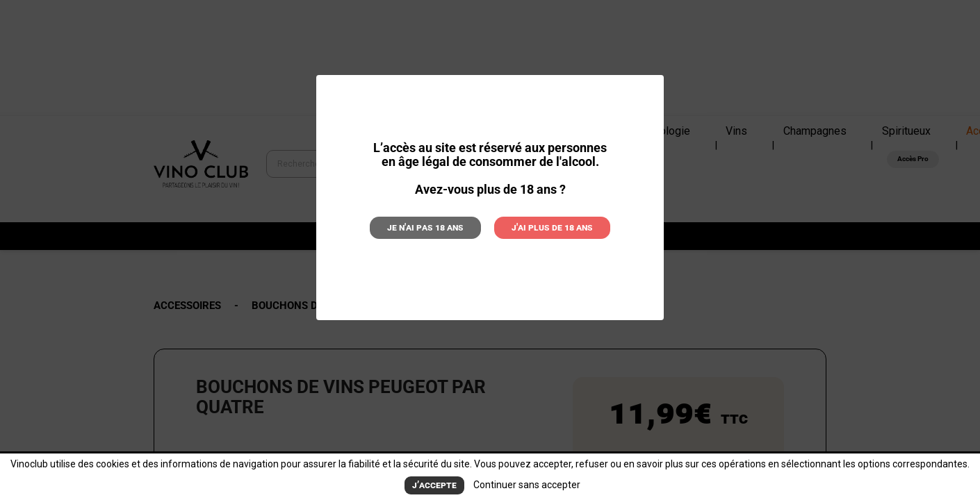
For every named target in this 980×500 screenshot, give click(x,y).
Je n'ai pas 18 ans (435, 226)
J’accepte (435, 486)
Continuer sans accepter (524, 485)
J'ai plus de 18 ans (542, 226)
